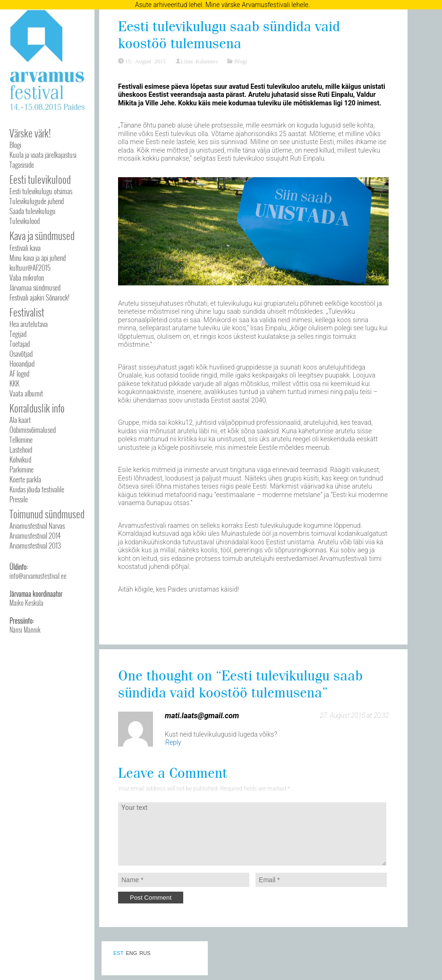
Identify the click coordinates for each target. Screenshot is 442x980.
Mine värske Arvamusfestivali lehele (257, 5)
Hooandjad (22, 363)
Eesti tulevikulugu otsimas (41, 191)
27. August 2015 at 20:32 (355, 715)
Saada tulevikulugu (33, 211)
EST (118, 953)
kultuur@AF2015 (30, 267)
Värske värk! (30, 133)
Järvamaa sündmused (35, 287)
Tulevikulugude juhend (37, 201)
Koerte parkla (25, 479)
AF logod (19, 373)
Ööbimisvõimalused (33, 430)
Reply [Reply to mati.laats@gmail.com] (173, 742)
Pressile (19, 499)
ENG (131, 953)
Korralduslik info (37, 408)
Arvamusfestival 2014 (35, 535)
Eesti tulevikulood (40, 179)
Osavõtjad (21, 353)
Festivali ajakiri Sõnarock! (39, 297)
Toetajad (20, 344)
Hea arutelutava (29, 324)
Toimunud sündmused (47, 514)
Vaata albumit (26, 393)
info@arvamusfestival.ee (38, 576)
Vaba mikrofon (27, 277)
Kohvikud (20, 459)
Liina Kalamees (200, 61)
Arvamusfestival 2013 (35, 545)
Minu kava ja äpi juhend (38, 258)
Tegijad (18, 334)
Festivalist (27, 312)
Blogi (15, 145)
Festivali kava (25, 248)
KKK (14, 383)
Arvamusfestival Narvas (37, 525)
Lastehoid (21, 449)
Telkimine (21, 439)
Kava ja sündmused (42, 236)
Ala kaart (20, 420)
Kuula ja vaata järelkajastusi (43, 155)
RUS (145, 953)
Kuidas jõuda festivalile (37, 489)
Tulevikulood (25, 221)
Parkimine (21, 469)
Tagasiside (22, 164)
